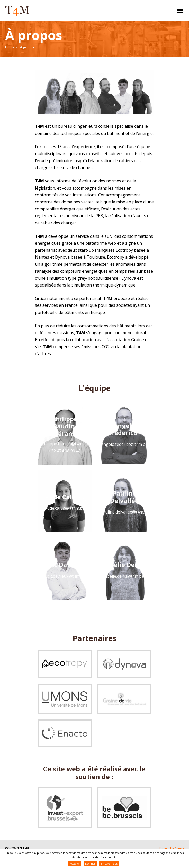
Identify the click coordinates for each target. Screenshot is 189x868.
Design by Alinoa (172, 848)
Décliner (90, 864)
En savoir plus (109, 864)
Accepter (75, 864)
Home (10, 47)
